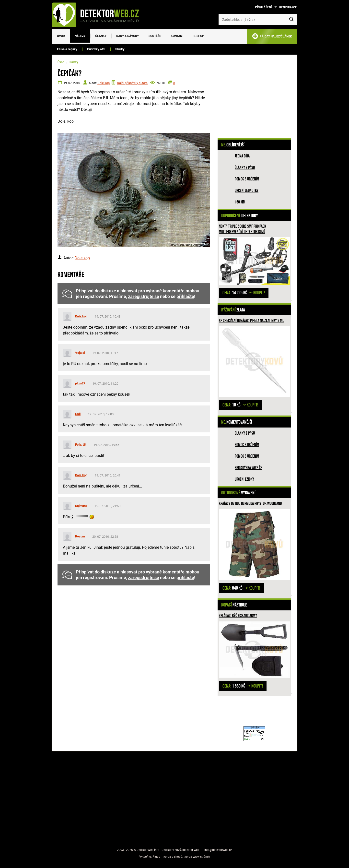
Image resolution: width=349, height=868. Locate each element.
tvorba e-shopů (172, 857)
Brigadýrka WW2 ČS (249, 468)
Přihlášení (263, 7)
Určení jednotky (247, 191)
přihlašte (185, 297)
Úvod (61, 36)
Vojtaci (80, 353)
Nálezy (80, 36)
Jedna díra (242, 156)
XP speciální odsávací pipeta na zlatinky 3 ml (251, 321)
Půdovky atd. (96, 49)
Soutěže (155, 36)
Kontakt (177, 36)
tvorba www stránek (197, 857)
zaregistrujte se (144, 297)
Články (101, 36)
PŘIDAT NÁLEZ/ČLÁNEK (272, 37)
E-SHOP (199, 36)
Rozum (80, 536)
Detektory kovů (171, 850)
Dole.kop (104, 83)
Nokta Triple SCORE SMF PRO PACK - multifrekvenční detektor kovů (243, 229)
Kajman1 (81, 506)
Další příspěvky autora (132, 83)
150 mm (240, 202)
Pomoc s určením (247, 179)
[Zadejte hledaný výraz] (258, 20)
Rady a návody (128, 36)
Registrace (288, 7)
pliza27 (80, 383)
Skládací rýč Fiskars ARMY (238, 616)
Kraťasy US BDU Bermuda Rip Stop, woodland (250, 504)
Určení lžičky (244, 479)
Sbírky (120, 49)
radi (78, 414)
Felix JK (81, 445)
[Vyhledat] (291, 20)
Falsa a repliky (67, 49)
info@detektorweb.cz (218, 850)
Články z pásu (245, 168)
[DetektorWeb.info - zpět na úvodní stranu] (99, 15)
